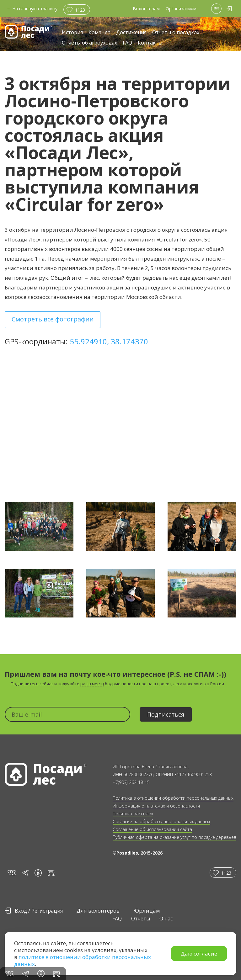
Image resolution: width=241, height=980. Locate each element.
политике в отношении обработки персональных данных (83, 960)
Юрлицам (147, 911)
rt (50, 873)
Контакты (150, 43)
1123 (80, 10)
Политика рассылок (133, 814)
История (72, 33)
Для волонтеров (98, 911)
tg (25, 873)
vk (11, 873)
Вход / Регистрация (39, 911)
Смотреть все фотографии (53, 319)
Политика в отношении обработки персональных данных (173, 798)
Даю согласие (199, 954)
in (38, 873)
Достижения (131, 33)
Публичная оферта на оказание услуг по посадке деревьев (174, 837)
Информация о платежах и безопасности (156, 806)
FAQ (127, 43)
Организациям (181, 9)
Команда (99, 33)
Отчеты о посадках (176, 33)
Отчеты (141, 919)
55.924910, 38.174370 (109, 341)
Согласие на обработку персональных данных (161, 821)
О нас (166, 919)
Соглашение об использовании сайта (152, 829)
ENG (216, 8)
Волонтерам (146, 9)
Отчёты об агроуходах (89, 43)
